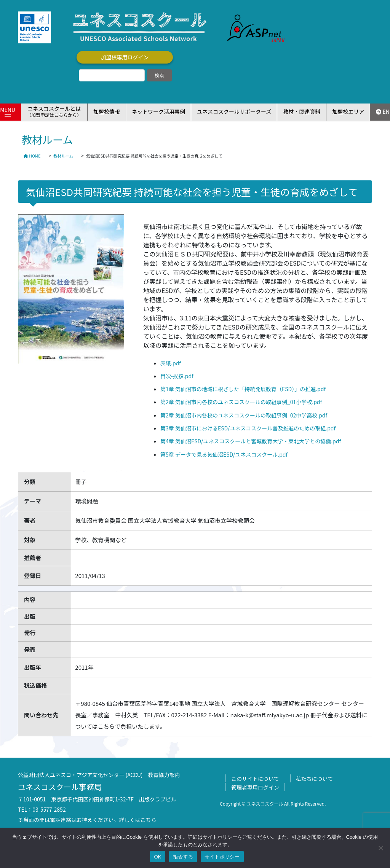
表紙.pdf (171, 363)
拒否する (183, 857)
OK (157, 857)
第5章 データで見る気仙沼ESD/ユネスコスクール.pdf (224, 454)
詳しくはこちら (138, 820)
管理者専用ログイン (255, 787)
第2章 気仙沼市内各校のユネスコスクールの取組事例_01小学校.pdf (241, 402)
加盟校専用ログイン (125, 57)
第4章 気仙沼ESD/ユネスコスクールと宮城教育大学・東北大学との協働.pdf (251, 441)
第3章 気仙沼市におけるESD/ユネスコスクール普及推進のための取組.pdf (248, 428)
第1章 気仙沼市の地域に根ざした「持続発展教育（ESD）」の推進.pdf (243, 389)
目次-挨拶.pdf (177, 376)
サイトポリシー (222, 857)
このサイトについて (255, 779)
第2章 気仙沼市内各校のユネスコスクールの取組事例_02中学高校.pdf (244, 415)
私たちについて (315, 779)
